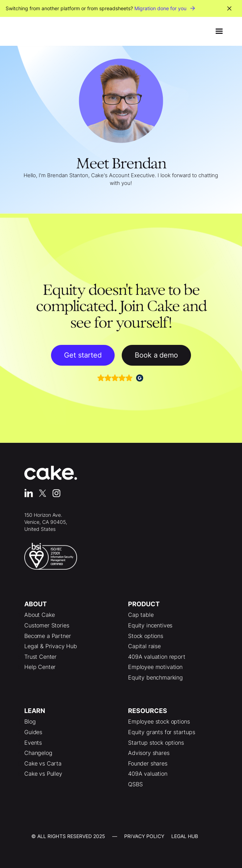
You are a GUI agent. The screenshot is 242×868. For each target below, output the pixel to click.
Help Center (40, 667)
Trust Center (40, 657)
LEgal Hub (185, 836)
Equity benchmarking (155, 677)
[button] (219, 31)
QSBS (135, 784)
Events (33, 743)
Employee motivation (155, 667)
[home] (30, 31)
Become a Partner (47, 636)
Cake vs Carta (43, 763)
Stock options (146, 636)
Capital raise (144, 646)
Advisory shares (149, 753)
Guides (33, 732)
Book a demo (157, 355)
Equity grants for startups (162, 732)
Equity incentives (150, 625)
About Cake (39, 615)
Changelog (38, 753)
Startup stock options (156, 743)
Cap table (141, 615)
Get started (83, 355)
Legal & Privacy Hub (51, 646)
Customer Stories (47, 625)
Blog (30, 721)
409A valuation (148, 774)
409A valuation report (157, 657)
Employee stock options (159, 721)
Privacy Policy (144, 836)
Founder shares (148, 763)
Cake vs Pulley (43, 774)
